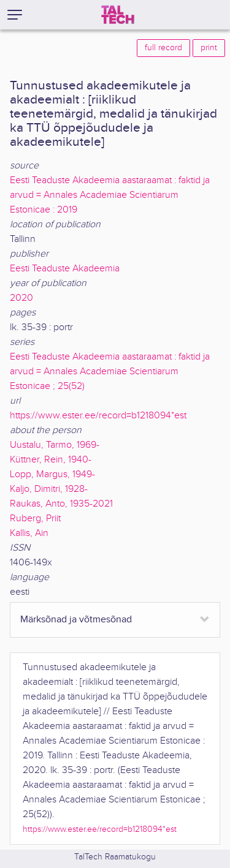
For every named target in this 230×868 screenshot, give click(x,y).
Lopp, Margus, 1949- (52, 474)
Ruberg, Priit (35, 519)
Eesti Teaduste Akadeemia (65, 269)
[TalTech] (118, 15)
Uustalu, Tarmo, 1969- (55, 445)
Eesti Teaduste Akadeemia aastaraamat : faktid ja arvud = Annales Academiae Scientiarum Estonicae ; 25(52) (110, 372)
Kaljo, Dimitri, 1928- (49, 489)
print (209, 48)
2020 (21, 298)
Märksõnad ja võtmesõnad (76, 620)
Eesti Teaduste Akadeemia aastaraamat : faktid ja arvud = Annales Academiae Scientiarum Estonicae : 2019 (110, 195)
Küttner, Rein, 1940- (51, 460)
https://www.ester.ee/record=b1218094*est (98, 416)
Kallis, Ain (29, 533)
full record (163, 48)
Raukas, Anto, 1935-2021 (61, 504)
